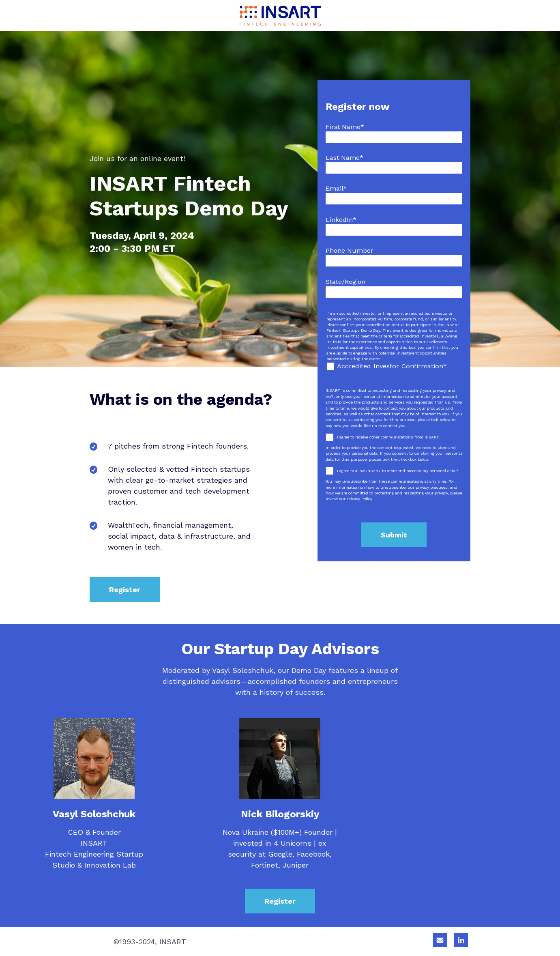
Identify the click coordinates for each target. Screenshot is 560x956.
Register (125, 590)
